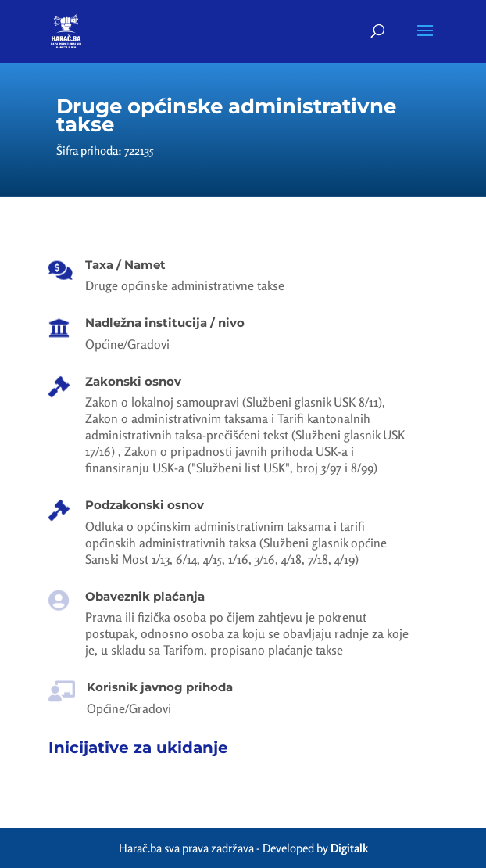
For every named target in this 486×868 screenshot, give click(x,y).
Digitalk (349, 848)
